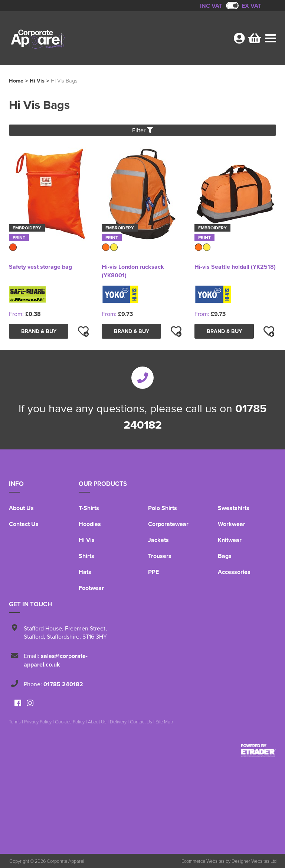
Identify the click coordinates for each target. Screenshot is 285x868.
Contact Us (24, 524)
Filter (142, 130)
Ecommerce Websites (203, 861)
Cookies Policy (70, 722)
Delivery (118, 722)
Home (16, 80)
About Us (21, 508)
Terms (15, 722)
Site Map (164, 722)
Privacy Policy (38, 722)
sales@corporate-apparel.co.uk (56, 660)
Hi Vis (37, 80)
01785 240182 (63, 684)
